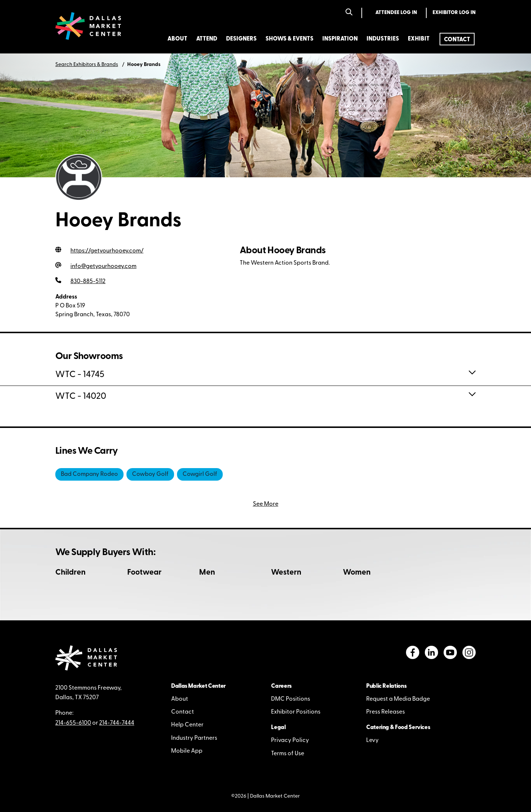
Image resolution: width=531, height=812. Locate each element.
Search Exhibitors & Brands (87, 65)
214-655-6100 (73, 723)
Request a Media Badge (398, 699)
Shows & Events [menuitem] (289, 39)
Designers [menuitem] (241, 39)
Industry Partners (194, 738)
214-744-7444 (117, 723)
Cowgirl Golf (200, 474)
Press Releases (386, 712)
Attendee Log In (396, 13)
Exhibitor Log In (454, 13)
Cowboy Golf (150, 474)
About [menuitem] (177, 39)
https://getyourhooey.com (107, 251)
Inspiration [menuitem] (340, 39)
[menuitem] (457, 39)
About (180, 699)
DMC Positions (291, 699)
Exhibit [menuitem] (419, 39)
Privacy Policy (290, 740)
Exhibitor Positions (296, 712)
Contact (183, 712)
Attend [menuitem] (207, 39)
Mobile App (187, 751)
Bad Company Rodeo (89, 474)
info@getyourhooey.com (103, 266)
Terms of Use (288, 754)
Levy (372, 740)
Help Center (187, 725)
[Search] (349, 13)
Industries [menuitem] (383, 39)
